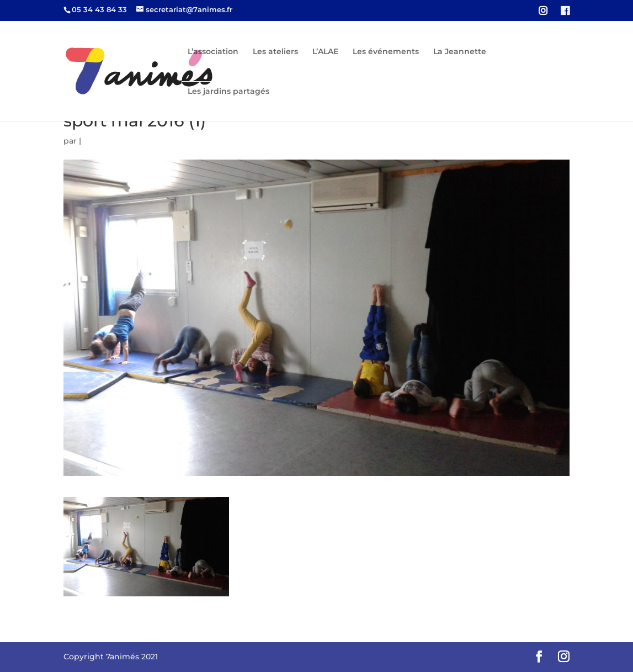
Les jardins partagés (228, 92)
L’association (213, 52)
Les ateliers (275, 52)
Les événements (386, 52)
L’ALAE (325, 52)
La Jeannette (460, 52)
